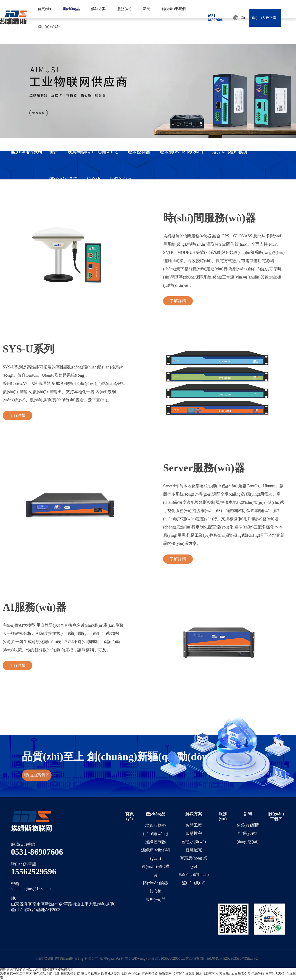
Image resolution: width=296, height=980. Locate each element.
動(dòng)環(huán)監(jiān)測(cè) (194, 879)
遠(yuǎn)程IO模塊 (230, 152)
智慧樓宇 (194, 833)
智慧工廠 (194, 825)
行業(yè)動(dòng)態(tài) (248, 838)
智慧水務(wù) (194, 842)
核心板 (93, 179)
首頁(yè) (44, 9)
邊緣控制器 (139, 152)
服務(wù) (124, 9)
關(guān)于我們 (174, 9)
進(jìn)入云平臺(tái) (264, 21)
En (239, 18)
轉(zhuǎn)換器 (63, 179)
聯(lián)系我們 (49, 27)
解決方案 (98, 9)
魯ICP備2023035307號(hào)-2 (235, 958)
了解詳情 (261, 301)
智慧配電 (194, 850)
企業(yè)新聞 (248, 825)
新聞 (147, 9)
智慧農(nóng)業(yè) (194, 862)
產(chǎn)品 (71, 9)
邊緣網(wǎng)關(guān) (181, 152)
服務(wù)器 (121, 179)
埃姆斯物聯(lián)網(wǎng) (93, 152)
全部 (54, 152)
